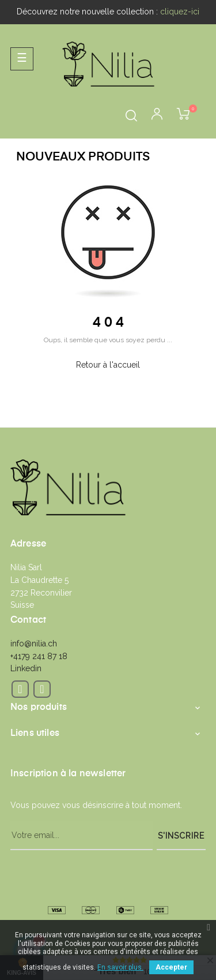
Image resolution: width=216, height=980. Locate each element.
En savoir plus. (120, 967)
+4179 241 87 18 (39, 656)
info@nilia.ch (34, 644)
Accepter (171, 967)
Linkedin (26, 668)
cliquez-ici (180, 12)
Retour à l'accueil (108, 365)
